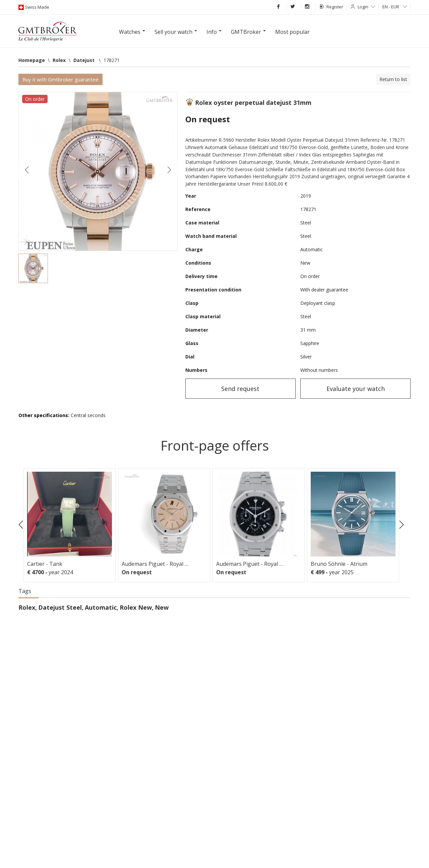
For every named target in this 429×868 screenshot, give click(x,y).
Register (331, 7)
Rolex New (136, 607)
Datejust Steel (60, 607)
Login (366, 7)
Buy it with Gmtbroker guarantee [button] (60, 79)
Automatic (101, 607)
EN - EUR (395, 7)
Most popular (292, 32)
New (162, 607)
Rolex (27, 607)
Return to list (393, 79)
